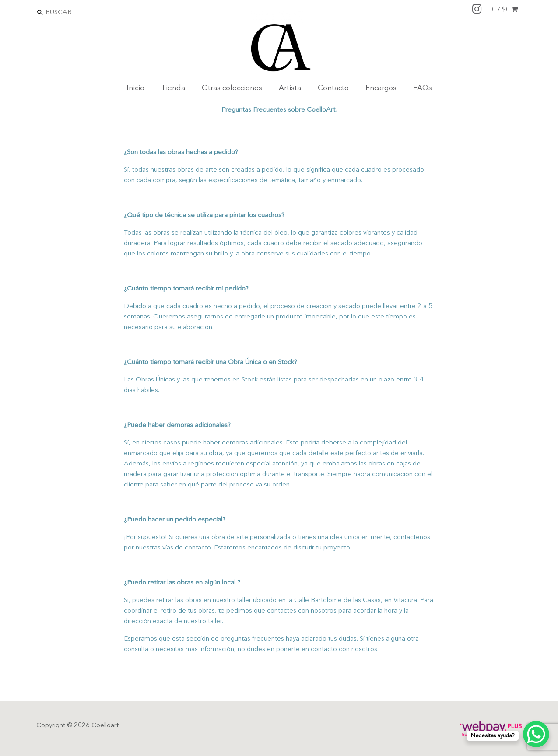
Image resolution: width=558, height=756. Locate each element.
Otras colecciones (232, 88)
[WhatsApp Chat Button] (536, 734)
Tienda (173, 88)
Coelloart (105, 726)
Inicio (135, 88)
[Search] (83, 12)
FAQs (423, 88)
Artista (290, 88)
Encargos (381, 88)
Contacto (333, 88)
